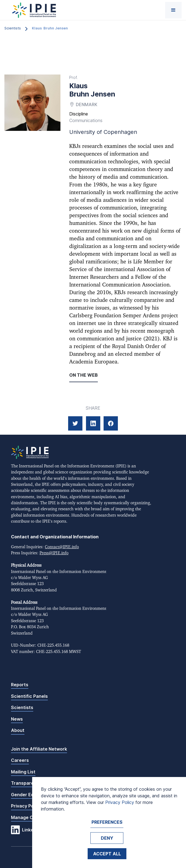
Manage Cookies (29, 817)
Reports (20, 685)
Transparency (26, 783)
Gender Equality (28, 795)
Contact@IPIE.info (62, 547)
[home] (33, 10)
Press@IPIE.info (54, 553)
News (17, 719)
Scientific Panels (29, 696)
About (18, 730)
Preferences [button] (107, 822)
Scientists (22, 707)
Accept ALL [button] (107, 854)
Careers (20, 760)
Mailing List (23, 772)
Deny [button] (107, 838)
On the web (84, 375)
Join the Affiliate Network (39, 749)
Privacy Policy (26, 806)
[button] (173, 10)
